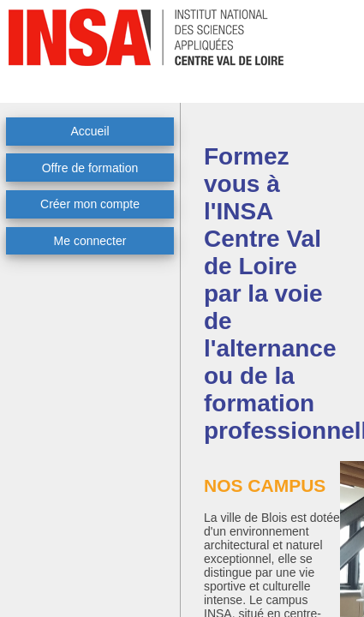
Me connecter (90, 241)
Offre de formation (90, 168)
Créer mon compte (90, 204)
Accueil (90, 131)
